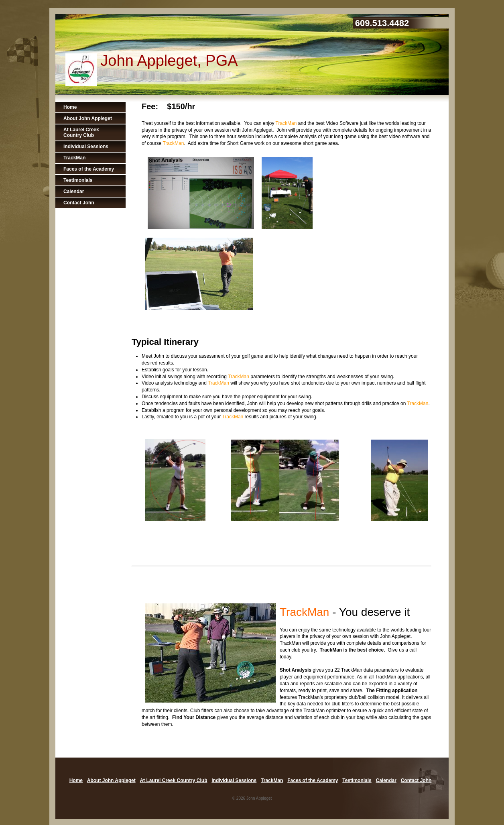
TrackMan (74, 158)
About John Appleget (88, 118)
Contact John (79, 203)
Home (70, 107)
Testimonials (78, 180)
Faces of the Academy (89, 169)
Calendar (74, 191)
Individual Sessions (86, 147)
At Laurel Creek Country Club (81, 132)
